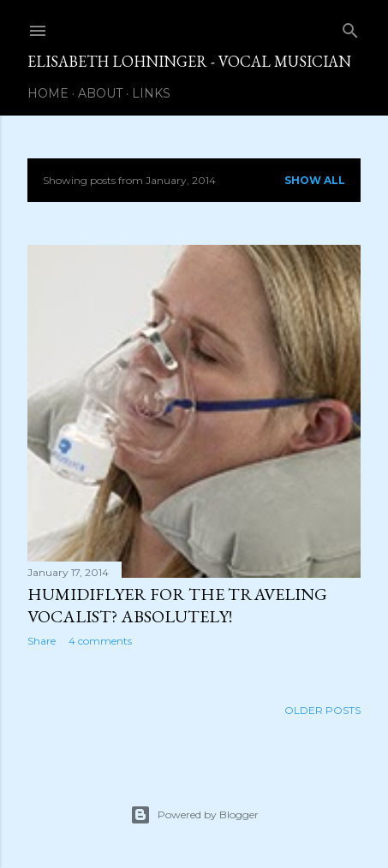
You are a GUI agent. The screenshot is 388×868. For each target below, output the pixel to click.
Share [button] (42, 641)
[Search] (350, 27)
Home (48, 93)
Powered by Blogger (194, 815)
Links (151, 93)
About (100, 93)
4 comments (100, 641)
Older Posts (322, 710)
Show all (315, 180)
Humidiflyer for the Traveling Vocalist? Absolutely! (177, 605)
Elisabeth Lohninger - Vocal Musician (189, 61)
